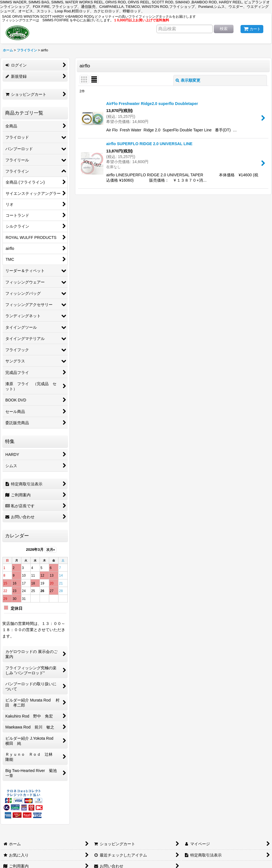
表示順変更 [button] (188, 80)
